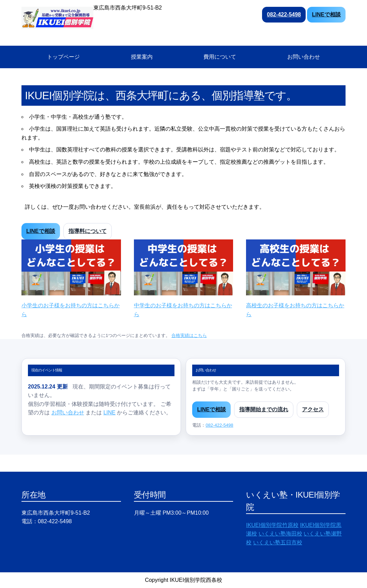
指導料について (88, 231)
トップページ (63, 57)
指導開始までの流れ (264, 409)
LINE (109, 413)
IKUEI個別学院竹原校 (272, 525)
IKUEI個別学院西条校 (196, 580)
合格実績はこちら (189, 335)
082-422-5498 (284, 14)
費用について (220, 57)
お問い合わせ (304, 57)
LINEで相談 (326, 14)
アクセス (313, 409)
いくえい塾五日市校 (278, 542)
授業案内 (142, 57)
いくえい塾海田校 (280, 534)
